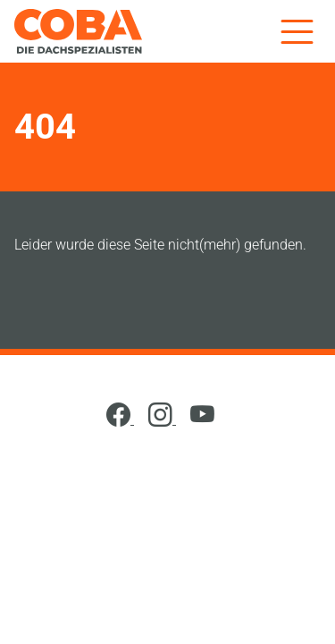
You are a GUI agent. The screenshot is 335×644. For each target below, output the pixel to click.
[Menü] (297, 31)
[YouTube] (202, 419)
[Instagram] (162, 419)
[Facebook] (120, 419)
